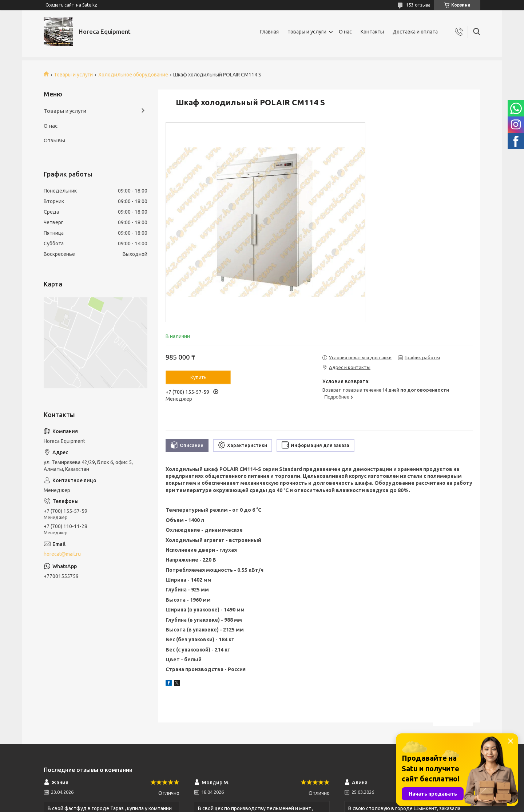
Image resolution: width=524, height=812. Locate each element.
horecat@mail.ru (62, 554)
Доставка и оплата (415, 32)
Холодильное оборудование (133, 75)
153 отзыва (418, 5)
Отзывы (54, 140)
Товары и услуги (307, 32)
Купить (198, 377)
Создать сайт (60, 5)
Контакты (372, 32)
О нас (345, 32)
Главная (269, 32)
